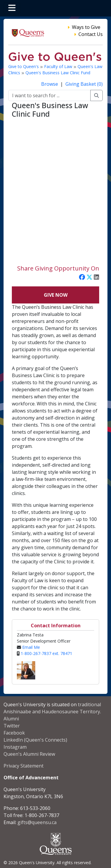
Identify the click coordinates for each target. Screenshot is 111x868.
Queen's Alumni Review (29, 754)
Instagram (15, 747)
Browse (50, 84)
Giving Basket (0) (84, 84)
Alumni (11, 719)
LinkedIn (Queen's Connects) (35, 740)
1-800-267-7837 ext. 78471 (46, 653)
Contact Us (91, 34)
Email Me (31, 647)
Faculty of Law (59, 66)
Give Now (56, 295)
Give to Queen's (24, 66)
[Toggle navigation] (12, 8)
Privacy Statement (24, 766)
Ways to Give (86, 27)
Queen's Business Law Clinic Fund (58, 73)
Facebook (14, 733)
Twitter (12, 726)
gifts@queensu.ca (37, 822)
